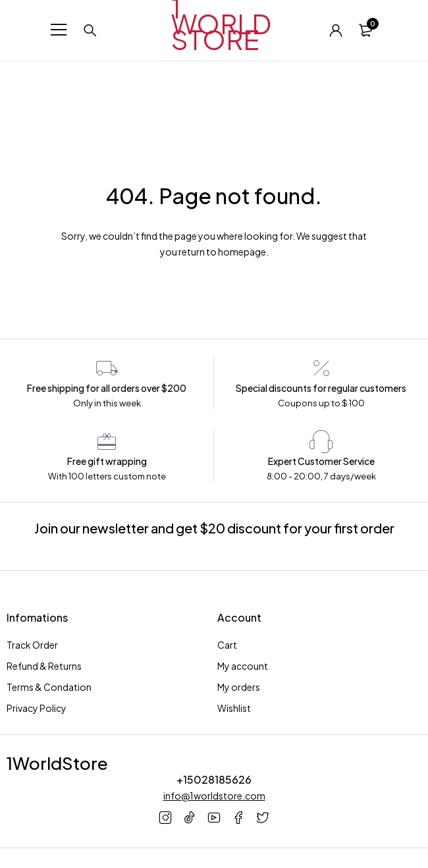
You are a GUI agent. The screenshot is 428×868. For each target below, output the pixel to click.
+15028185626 (214, 779)
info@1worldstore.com (214, 796)
